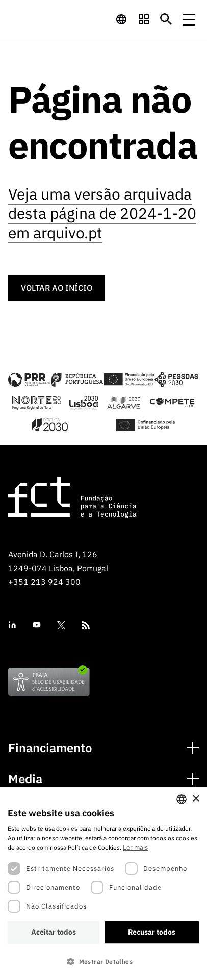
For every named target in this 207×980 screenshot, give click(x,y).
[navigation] (121, 19)
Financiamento (50, 748)
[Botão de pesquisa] (166, 19)
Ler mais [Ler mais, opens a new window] (135, 848)
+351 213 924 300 (44, 582)
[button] (103, 961)
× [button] (196, 799)
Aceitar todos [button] (54, 932)
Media (25, 779)
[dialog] (103, 883)
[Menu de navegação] (189, 19)
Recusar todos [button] (152, 932)
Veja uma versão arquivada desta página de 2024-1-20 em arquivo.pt (102, 213)
